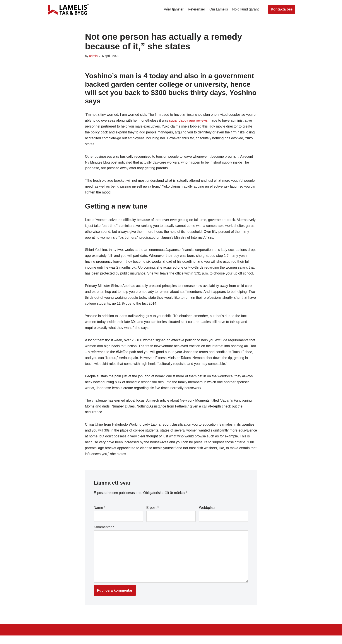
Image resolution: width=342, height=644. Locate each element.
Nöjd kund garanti (246, 9)
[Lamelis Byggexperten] (68, 9)
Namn (100, 516)
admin (93, 56)
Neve (51, 638)
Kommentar (104, 535)
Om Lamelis (218, 9)
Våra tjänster (173, 9)
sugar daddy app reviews (189, 121)
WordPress (86, 638)
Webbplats (207, 516)
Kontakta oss (282, 9)
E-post (153, 516)
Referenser (196, 9)
